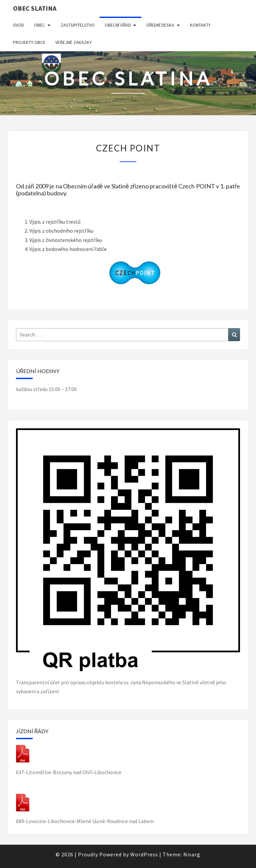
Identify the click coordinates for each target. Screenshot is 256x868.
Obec (39, 25)
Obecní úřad (118, 25)
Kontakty (200, 25)
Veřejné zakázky (73, 42)
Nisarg (192, 854)
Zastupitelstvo (78, 25)
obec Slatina (35, 8)
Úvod (18, 25)
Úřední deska (160, 25)
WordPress (144, 854)
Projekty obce (29, 42)
